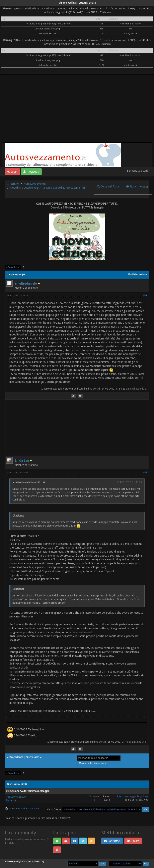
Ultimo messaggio (126, 797)
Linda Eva (22, 461)
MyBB (20, 861)
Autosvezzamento (35, 184)
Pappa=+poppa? (16, 797)
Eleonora (11, 801)
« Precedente (13, 267)
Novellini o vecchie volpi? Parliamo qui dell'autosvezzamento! (48, 188)
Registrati (31, 172)
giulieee (144, 797)
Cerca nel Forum (109, 186)
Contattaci (112, 841)
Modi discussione (138, 275)
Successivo (33, 757)
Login (12, 172)
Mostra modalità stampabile (24, 808)
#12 (145, 473)
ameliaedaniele (26, 283)
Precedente (16, 757)
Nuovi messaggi (138, 186)
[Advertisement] (77, 112)
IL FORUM (13, 184)
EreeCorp (40, 861)
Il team (133, 841)
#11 (145, 296)
